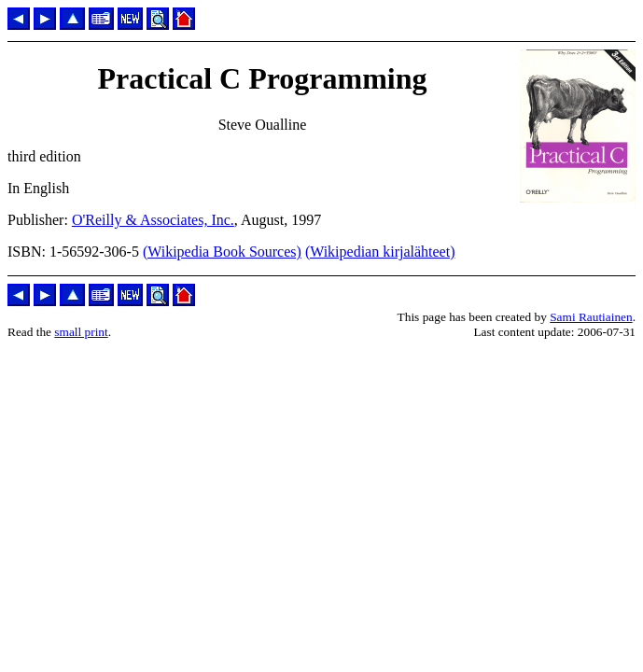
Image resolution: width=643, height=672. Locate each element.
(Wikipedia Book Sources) (222, 252)
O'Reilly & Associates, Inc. (153, 220)
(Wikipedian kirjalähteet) (380, 252)
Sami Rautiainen (591, 317)
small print (81, 332)
